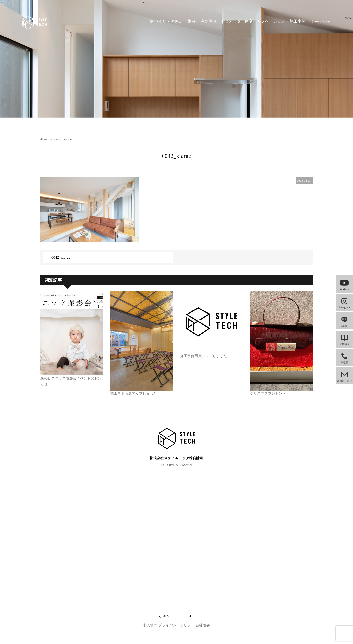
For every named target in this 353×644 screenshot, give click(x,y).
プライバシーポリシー (177, 625)
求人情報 (151, 625)
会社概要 (203, 625)
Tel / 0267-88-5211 (176, 465)
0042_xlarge (61, 257)
